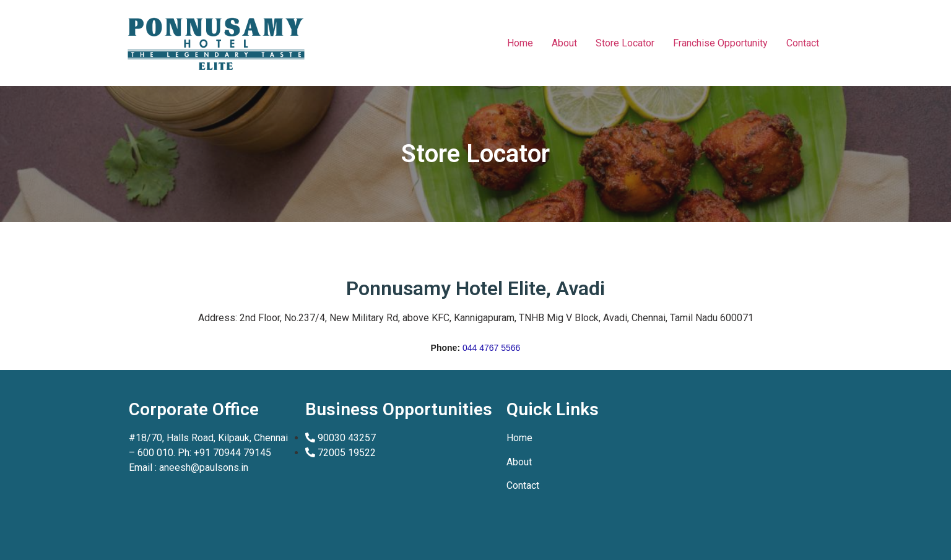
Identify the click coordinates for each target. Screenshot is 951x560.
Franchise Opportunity (720, 43)
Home (520, 43)
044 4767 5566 (491, 348)
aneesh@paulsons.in (204, 467)
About (564, 43)
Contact (803, 43)
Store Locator (625, 43)
